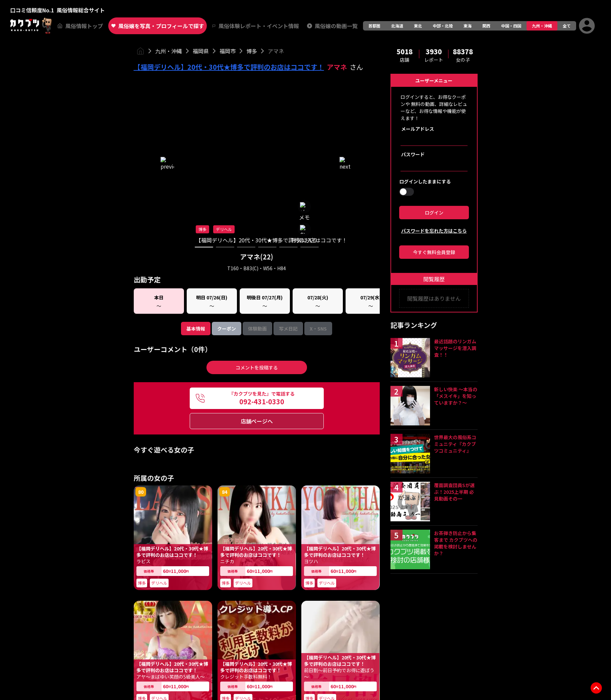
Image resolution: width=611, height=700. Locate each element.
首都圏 (374, 26)
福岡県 (201, 51)
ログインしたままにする (425, 181)
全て (567, 26)
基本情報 (196, 87)
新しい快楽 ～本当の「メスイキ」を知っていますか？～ (456, 396)
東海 (468, 26)
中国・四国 (511, 26)
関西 (486, 26)
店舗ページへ (257, 180)
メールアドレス (418, 129)
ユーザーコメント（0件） (173, 108)
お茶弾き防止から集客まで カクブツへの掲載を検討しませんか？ (456, 543)
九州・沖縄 (542, 26)
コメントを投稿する (257, 126)
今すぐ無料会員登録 (434, 252)
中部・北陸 (443, 26)
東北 (418, 26)
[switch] (407, 192)
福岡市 (228, 51)
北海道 (397, 26)
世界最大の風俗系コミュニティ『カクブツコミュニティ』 (455, 444)
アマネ (276, 51)
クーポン (227, 87)
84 (225, 250)
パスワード (413, 154)
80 (141, 250)
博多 (252, 51)
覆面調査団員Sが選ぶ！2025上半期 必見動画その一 (454, 492)
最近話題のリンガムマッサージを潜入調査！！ (455, 348)
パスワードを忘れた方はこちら (434, 231)
